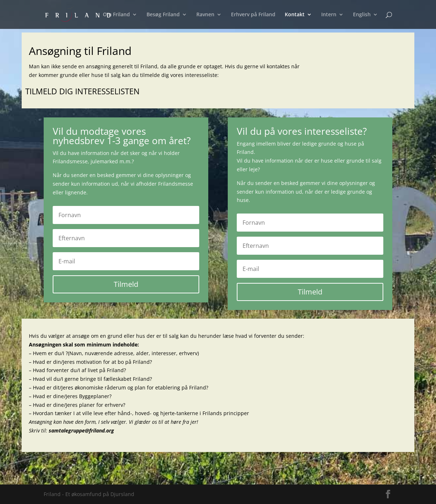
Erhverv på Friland (253, 15)
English (362, 15)
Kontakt (295, 15)
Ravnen (205, 15)
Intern (329, 15)
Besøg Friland (163, 15)
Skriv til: (71, 430)
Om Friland (116, 15)
